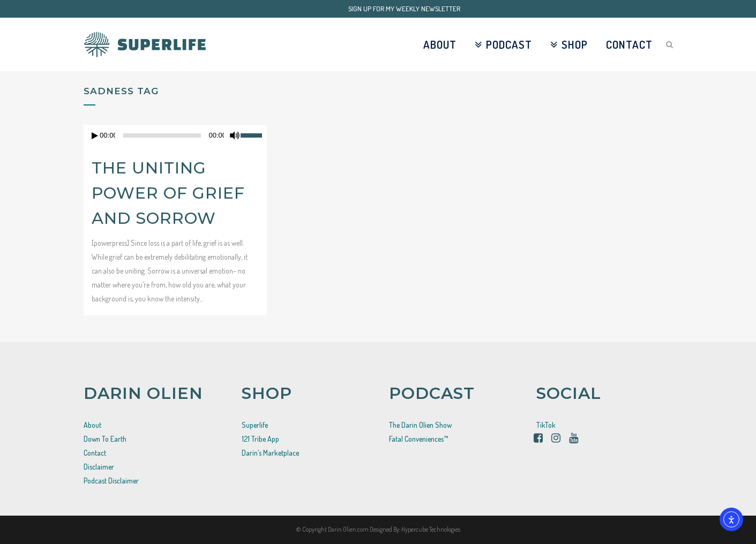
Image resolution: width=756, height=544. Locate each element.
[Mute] (235, 135)
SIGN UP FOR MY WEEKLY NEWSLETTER (404, 9)
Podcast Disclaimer (111, 481)
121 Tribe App (260, 439)
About (92, 425)
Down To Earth (105, 439)
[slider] (254, 134)
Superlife (255, 425)
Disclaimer (99, 467)
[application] (175, 135)
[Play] (95, 136)
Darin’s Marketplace (270, 453)
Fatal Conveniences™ (419, 439)
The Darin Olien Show (420, 425)
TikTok (546, 425)
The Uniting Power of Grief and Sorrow (168, 193)
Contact (95, 453)
